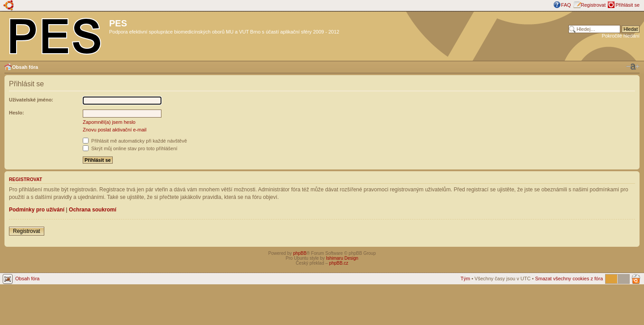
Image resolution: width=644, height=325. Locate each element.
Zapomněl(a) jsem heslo (109, 122)
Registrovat (593, 5)
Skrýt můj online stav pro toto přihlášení (130, 148)
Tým (465, 279)
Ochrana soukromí (93, 210)
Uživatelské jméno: (31, 100)
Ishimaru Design (342, 258)
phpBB (300, 253)
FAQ (566, 5)
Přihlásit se (627, 5)
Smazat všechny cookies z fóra (569, 279)
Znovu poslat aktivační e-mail (114, 130)
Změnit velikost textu (633, 67)
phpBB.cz (339, 263)
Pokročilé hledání (621, 36)
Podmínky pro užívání (37, 210)
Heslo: (17, 113)
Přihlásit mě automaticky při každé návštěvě (135, 141)
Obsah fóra (25, 67)
